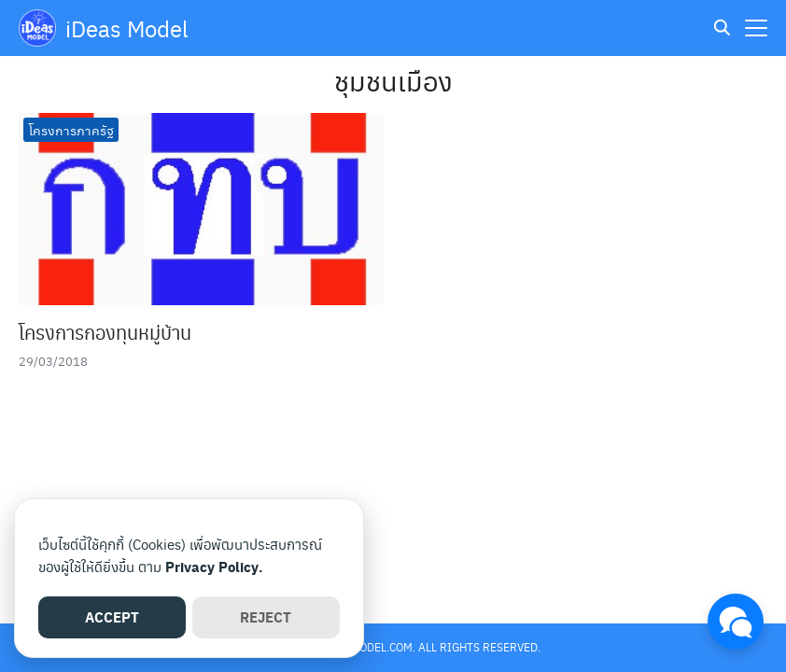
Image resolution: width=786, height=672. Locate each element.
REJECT (266, 617)
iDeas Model (127, 28)
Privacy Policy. (214, 567)
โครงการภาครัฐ (71, 130)
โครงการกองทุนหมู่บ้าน (105, 332)
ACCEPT (112, 617)
